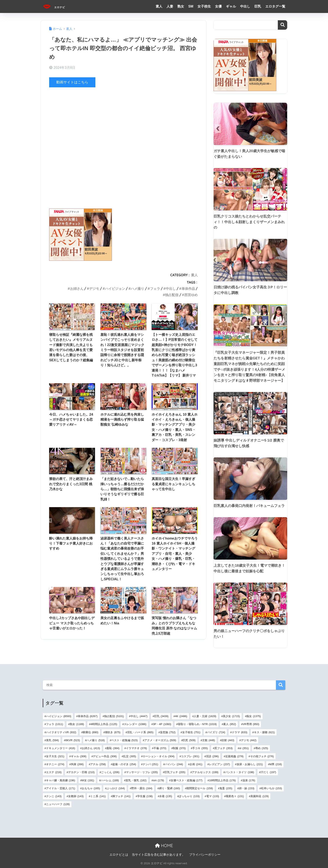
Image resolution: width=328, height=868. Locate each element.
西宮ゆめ (191, 295)
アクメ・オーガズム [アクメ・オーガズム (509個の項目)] (160, 740)
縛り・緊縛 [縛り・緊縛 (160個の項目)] (169, 788)
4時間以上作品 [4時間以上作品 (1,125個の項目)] (104, 724)
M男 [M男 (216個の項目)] (276, 764)
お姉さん (77, 289)
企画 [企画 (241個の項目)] (196, 764)
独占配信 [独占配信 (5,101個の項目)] (114, 716)
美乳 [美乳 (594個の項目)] (52, 740)
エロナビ (59, 6)
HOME (164, 846)
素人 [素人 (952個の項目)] (230, 724)
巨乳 (258, 6)
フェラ (155, 289)
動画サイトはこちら (72, 82)
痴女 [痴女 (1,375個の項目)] (254, 716)
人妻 (170, 6)
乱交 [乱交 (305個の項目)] (130, 756)
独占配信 (172, 295)
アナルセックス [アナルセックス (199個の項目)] (205, 772)
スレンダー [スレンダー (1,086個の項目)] (135, 724)
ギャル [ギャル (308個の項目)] (79, 756)
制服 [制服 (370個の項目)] (179, 748)
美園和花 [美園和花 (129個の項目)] (259, 796)
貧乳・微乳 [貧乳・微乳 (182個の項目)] (136, 780)
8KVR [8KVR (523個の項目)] (73, 740)
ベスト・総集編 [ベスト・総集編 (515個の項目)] (124, 740)
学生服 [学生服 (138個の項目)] (145, 796)
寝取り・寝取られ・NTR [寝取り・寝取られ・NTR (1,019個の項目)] (197, 724)
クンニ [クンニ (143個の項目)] (54, 796)
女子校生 (204, 6)
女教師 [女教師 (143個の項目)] (76, 796)
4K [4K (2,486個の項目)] (181, 716)
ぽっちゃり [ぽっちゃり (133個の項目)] (189, 796)
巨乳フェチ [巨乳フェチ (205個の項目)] (175, 772)
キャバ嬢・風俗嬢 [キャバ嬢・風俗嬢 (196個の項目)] (61, 780)
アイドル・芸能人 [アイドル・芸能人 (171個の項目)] (61, 788)
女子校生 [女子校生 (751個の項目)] (191, 732)
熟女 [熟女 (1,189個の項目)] (77, 724)
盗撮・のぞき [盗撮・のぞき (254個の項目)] (124, 764)
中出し (245, 6)
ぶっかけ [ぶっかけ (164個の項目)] (116, 788)
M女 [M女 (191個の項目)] (88, 780)
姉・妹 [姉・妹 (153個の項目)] (247, 788)
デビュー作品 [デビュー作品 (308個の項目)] (105, 756)
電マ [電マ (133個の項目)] (213, 796)
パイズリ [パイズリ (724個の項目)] (216, 732)
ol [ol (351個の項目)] (244, 748)
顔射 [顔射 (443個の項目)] (228, 740)
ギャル (231, 6)
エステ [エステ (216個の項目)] (54, 772)
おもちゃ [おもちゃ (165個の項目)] (91, 788)
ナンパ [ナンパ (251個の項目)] (150, 764)
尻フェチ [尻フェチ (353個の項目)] (224, 748)
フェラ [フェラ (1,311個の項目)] (55, 724)
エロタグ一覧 (275, 6)
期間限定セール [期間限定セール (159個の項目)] (200, 788)
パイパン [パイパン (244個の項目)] (174, 764)
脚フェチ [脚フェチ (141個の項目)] (121, 796)
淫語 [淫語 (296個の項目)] (212, 756)
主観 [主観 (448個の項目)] (208, 740)
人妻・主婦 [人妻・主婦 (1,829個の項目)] (205, 716)
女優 (218, 6)
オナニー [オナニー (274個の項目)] (55, 764)
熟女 (181, 6)
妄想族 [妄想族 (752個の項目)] (168, 732)
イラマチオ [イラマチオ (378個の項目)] (136, 748)
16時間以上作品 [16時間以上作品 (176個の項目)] (222, 780)
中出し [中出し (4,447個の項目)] (139, 716)
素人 (159, 6)
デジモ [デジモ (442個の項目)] (249, 740)
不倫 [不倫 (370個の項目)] (160, 748)
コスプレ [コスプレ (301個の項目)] (190, 756)
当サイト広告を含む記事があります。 (158, 855)
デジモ (94, 289)
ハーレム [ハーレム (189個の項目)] (110, 780)
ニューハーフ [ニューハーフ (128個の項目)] (58, 804)
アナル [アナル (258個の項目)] (98, 764)
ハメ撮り (137, 289)
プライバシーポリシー (205, 855)
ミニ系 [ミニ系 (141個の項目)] (98, 796)
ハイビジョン (115, 289)
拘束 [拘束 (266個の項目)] (77, 764)
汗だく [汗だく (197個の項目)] (268, 772)
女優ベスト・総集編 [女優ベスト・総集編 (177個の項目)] (187, 780)
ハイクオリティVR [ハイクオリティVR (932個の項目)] (61, 732)
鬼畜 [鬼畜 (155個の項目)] (226, 788)
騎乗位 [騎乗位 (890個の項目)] (91, 732)
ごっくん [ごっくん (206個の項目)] (110, 772)
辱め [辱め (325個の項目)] (262, 748)
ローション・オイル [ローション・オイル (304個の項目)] (159, 756)
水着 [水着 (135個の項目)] (166, 796)
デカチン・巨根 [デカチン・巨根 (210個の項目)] (81, 772)
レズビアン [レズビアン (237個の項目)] (219, 764)
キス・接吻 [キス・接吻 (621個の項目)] (264, 732)
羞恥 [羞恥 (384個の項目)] (113, 748)
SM (191, 6)
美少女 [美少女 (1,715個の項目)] (231, 716)
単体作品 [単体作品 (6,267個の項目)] (88, 716)
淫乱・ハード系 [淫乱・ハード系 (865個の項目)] (140, 732)
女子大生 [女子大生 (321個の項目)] (55, 756)
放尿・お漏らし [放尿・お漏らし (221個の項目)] (250, 764)
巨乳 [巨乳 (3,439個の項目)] (161, 716)
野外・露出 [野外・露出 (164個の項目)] (142, 788)
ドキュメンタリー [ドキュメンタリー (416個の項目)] (61, 748)
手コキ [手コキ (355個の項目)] (200, 748)
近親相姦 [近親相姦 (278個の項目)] (234, 756)
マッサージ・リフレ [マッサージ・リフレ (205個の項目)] (142, 772)
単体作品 (188, 289)
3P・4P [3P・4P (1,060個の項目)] (162, 724)
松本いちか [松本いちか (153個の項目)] (272, 788)
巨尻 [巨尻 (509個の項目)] (189, 740)
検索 (283, 25)
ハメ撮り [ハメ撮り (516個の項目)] (95, 740)
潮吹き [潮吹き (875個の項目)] (113, 732)
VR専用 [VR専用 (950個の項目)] (251, 724)
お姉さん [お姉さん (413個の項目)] (91, 748)
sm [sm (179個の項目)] (159, 780)
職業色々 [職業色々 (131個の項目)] (235, 796)
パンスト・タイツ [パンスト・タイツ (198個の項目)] (239, 772)
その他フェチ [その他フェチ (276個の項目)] (262, 756)
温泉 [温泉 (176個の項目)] (249, 780)
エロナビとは (119, 855)
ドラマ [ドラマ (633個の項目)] (240, 732)
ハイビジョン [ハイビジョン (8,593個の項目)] (59, 716)
